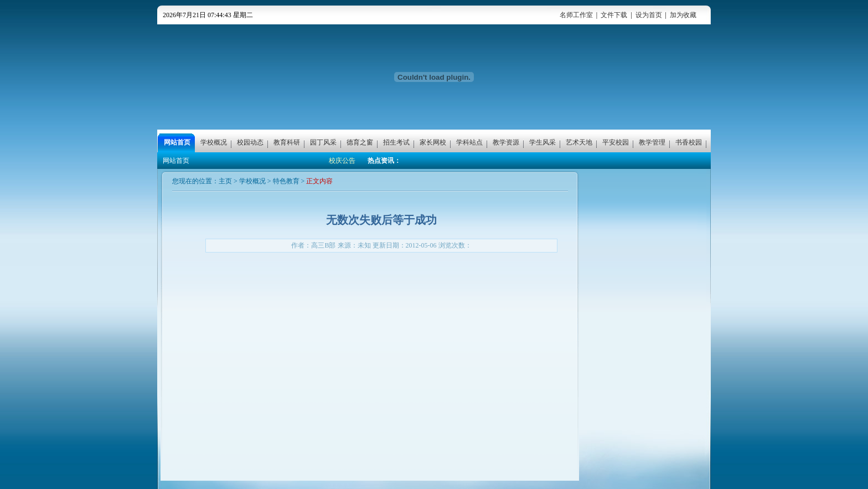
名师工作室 (576, 15)
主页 (225, 181)
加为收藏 (683, 15)
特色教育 (286, 181)
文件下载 (614, 15)
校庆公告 (342, 161)
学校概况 (252, 181)
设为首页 (649, 15)
